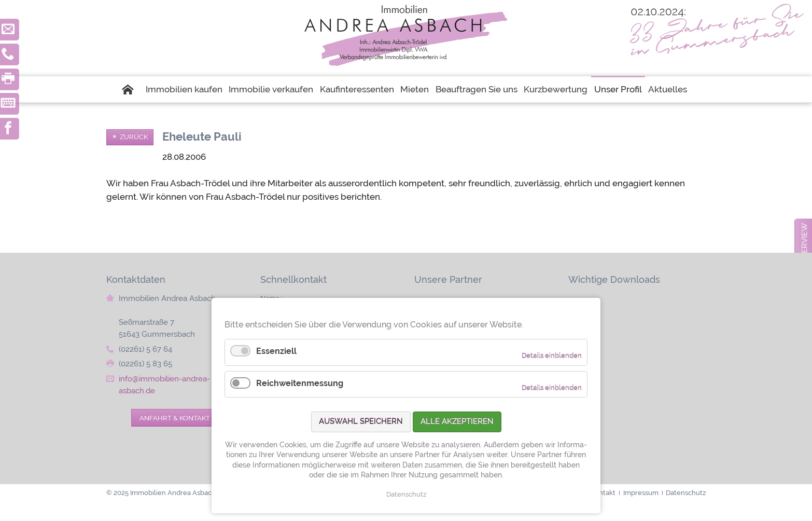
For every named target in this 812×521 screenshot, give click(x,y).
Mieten (415, 89)
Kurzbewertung (556, 89)
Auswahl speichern (361, 421)
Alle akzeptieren (457, 421)
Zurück (134, 137)
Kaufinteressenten (357, 89)
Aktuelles (668, 89)
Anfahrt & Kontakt (175, 418)
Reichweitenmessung (300, 383)
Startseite (132, 89)
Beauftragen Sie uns (477, 89)
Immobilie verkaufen (271, 89)
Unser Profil (618, 89)
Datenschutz (406, 494)
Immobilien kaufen (184, 89)
